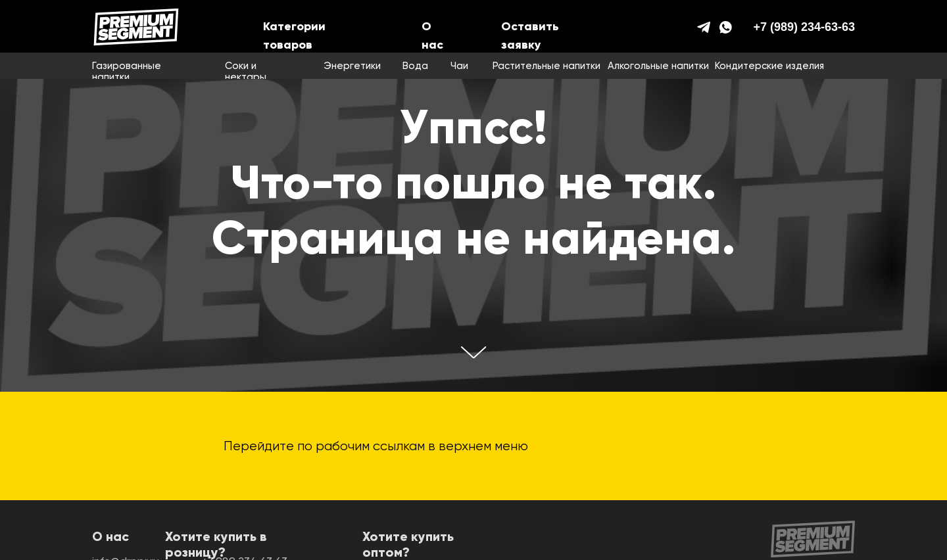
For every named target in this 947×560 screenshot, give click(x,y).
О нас (110, 538)
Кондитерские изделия (769, 66)
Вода (415, 66)
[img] (136, 27)
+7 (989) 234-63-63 (804, 27)
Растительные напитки (546, 66)
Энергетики (352, 66)
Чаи (459, 66)
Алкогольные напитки (658, 66)
